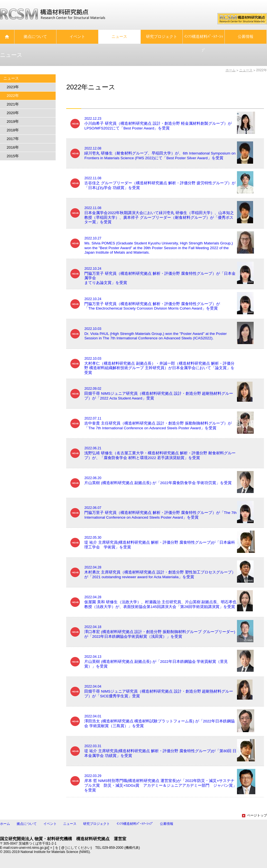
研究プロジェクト (97, 824)
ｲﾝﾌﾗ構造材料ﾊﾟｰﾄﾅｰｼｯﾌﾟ (135, 824)
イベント (50, 824)
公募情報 (167, 824)
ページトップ (254, 815)
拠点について (27, 824)
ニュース (70, 824)
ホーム (231, 70)
